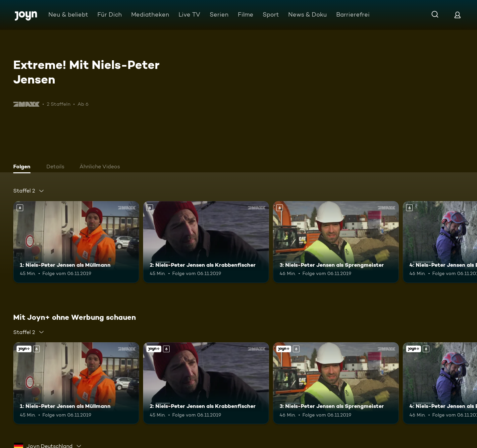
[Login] (457, 15)
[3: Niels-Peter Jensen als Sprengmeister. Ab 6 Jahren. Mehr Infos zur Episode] (336, 242)
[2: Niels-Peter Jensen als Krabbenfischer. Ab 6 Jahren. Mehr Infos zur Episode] (206, 242)
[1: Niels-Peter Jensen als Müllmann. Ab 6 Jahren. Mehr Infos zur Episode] (76, 242)
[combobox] (29, 191)
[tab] (24, 167)
